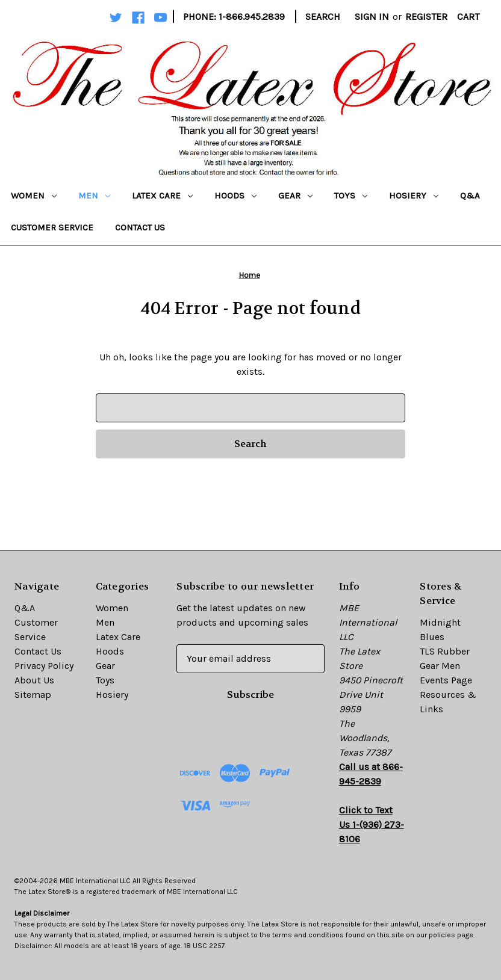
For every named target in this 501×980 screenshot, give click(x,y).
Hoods (235, 196)
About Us (34, 680)
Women (34, 196)
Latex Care (162, 196)
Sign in (372, 17)
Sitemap (33, 695)
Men (94, 196)
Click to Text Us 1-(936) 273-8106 (372, 824)
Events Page (446, 680)
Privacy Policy (44, 666)
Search (323, 17)
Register (426, 17)
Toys (351, 196)
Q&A (470, 196)
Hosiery (414, 196)
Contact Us (140, 227)
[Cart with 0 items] (468, 17)
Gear (295, 196)
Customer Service (52, 227)
